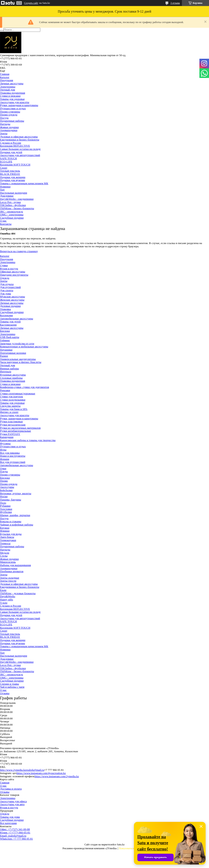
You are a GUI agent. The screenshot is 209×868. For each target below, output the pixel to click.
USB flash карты (10, 337)
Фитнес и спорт (9, 412)
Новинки (5, 187)
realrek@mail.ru (35, 770)
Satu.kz (121, 845)
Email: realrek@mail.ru (13, 836)
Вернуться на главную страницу (19, 251)
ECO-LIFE (6, 162)
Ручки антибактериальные (15, 431)
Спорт (4, 168)
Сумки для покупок (12, 396)
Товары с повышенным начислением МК (24, 183)
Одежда (5, 278)
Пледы (4, 471)
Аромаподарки (9, 130)
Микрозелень (8, 562)
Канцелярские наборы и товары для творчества (28, 440)
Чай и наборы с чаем (12, 687)
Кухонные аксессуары (13, 375)
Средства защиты (10, 406)
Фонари (5, 459)
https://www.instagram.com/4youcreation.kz (41, 773)
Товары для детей (10, 321)
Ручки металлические (13, 425)
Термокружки (8, 540)
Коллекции (6, 315)
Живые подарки (9, 127)
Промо (4, 481)
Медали (5, 553)
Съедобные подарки (12, 218)
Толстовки (6, 509)
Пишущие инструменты (14, 275)
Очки (3, 468)
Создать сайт (31, 3)
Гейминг (5, 340)
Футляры (5, 443)
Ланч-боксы (7, 537)
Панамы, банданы (11, 500)
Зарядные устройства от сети (17, 343)
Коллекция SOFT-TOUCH (15, 165)
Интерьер (6, 371)
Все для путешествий (13, 462)
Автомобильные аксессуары (17, 318)
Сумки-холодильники (13, 400)
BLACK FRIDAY (10, 174)
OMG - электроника (12, 214)
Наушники (6, 350)
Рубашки (5, 506)
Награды (5, 124)
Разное (4, 356)
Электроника (8, 87)
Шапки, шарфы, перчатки (15, 515)
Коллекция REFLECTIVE (15, 146)
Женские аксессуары (12, 300)
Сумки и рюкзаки (10, 96)
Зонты (4, 133)
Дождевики (7, 196)
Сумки (4, 265)
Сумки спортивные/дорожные (18, 393)
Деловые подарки (10, 306)
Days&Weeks (8, 596)
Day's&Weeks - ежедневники (17, 199)
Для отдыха (7, 284)
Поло (3, 503)
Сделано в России (11, 143)
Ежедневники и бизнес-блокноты (20, 140)
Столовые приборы (11, 378)
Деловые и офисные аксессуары (19, 137)
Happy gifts (7, 599)
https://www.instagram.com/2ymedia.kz (57, 776)
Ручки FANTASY (10, 434)
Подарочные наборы (12, 121)
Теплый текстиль (10, 171)
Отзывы (5, 693)
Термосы (5, 543)
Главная (5, 74)
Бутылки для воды (11, 534)
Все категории (8, 823)
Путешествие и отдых (13, 108)
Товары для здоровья (12, 99)
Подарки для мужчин (12, 180)
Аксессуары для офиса (13, 801)
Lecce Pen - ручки (10, 202)
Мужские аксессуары (12, 296)
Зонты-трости (8, 581)
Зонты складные (10, 578)
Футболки (6, 512)
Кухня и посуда (9, 269)
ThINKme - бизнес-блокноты (17, 208)
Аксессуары (7, 487)
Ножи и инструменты (13, 456)
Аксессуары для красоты (15, 102)
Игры (3, 450)
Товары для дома (10, 817)
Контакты (6, 224)
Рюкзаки (5, 390)
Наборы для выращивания (15, 565)
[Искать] (2, 31)
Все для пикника (10, 453)
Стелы (4, 556)
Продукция (7, 80)
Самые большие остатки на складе (20, 149)
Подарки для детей (11, 152)
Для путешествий (10, 287)
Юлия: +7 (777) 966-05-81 (15, 832)
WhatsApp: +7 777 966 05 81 (16, 839)
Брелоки (5, 331)
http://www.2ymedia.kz (13, 770)
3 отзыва (175, 3)
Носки (4, 496)
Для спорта (7, 290)
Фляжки (5, 531)
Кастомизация (8, 325)
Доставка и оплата (11, 789)
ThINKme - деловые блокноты (18, 593)
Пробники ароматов (12, 571)
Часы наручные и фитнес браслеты (21, 362)
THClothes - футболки (13, 205)
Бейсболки (6, 490)
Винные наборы (9, 368)
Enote (3, 590)
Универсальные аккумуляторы (18, 359)
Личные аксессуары (12, 83)
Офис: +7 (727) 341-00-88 (15, 829)
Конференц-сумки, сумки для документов (25, 387)
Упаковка (5, 309)
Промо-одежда (9, 115)
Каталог (5, 77)
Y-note (4, 603)
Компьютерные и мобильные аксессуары (24, 346)
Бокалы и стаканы (11, 521)
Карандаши (7, 437)
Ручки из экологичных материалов (20, 428)
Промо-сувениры (10, 112)
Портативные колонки (13, 353)
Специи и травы (9, 684)
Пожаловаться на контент (133, 848)
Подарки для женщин (13, 177)
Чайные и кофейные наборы (17, 525)
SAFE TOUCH (8, 158)
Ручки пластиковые (11, 421)
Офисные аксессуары (13, 272)
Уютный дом (7, 90)
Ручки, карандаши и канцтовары (19, 105)
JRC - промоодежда (12, 212)
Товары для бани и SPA (14, 409)
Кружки (5, 528)
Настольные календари (14, 193)
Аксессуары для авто (12, 804)
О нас (3, 221)
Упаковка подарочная (13, 93)
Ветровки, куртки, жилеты (16, 493)
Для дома (5, 293)
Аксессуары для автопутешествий (20, 155)
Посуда (4, 118)
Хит (2, 190)
